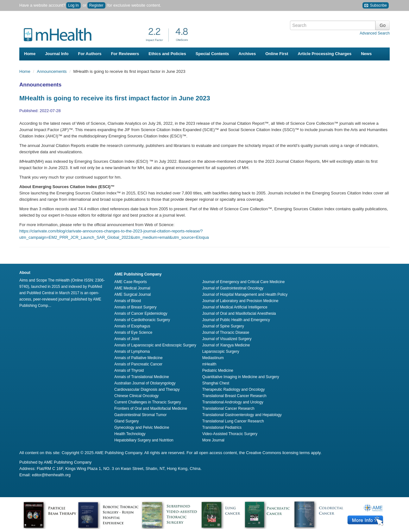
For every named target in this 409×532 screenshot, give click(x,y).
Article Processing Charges (324, 54)
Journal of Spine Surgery (223, 326)
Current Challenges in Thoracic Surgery (148, 402)
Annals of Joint (127, 339)
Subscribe (376, 6)
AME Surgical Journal (132, 294)
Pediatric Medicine (218, 370)
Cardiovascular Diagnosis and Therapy (147, 389)
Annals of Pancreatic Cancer (138, 364)
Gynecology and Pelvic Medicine (142, 427)
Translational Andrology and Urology (233, 402)
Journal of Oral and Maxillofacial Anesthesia (239, 313)
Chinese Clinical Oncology (136, 396)
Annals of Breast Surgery (135, 307)
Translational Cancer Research (228, 408)
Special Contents (212, 54)
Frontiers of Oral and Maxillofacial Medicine (151, 408)
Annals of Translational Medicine (142, 377)
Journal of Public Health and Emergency (236, 320)
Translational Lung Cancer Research (233, 421)
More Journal (213, 440)
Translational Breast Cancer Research (234, 396)
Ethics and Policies (167, 54)
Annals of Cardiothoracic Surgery (142, 320)
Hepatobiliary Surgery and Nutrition (144, 440)
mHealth (209, 364)
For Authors (90, 54)
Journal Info (57, 54)
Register (96, 5)
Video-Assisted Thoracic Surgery (230, 434)
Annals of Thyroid (129, 370)
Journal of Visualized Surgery (227, 339)
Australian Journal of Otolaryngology (145, 383)
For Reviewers (125, 54)
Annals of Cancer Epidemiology (141, 313)
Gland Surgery (126, 421)
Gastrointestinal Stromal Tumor (140, 415)
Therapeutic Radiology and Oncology (233, 389)
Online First (277, 54)
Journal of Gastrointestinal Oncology (233, 288)
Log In (73, 5)
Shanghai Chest (216, 383)
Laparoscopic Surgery (221, 351)
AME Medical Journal (132, 288)
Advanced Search (375, 33)
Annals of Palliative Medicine (138, 358)
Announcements (53, 71)
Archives (247, 54)
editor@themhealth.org (51, 475)
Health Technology (130, 434)
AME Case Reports (131, 282)
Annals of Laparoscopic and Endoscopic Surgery (155, 345)
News (366, 54)
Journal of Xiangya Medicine (226, 345)
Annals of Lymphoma (132, 351)
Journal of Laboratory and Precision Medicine (240, 301)
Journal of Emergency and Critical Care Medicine (244, 282)
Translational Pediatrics (222, 427)
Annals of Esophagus (132, 326)
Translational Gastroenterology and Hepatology (242, 415)
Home (30, 54)
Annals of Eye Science (133, 332)
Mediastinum (213, 358)
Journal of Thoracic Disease (226, 332)
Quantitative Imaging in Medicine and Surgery (241, 377)
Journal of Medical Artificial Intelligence (235, 307)
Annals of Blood (128, 301)
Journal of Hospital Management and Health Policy (245, 294)
